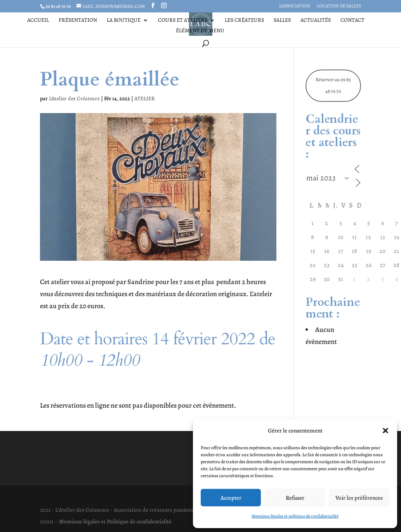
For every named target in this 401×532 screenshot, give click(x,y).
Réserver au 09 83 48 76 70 (333, 85)
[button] (385, 431)
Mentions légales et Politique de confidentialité (115, 522)
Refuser (295, 498)
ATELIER (145, 99)
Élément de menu (200, 31)
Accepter (231, 498)
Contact (352, 21)
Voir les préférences (359, 498)
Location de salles (339, 6)
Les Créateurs (244, 21)
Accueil (38, 21)
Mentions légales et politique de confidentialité (295, 516)
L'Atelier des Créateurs (74, 99)
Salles (282, 21)
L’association (295, 6)
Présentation (78, 21)
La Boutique (124, 21)
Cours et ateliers (183, 21)
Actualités (316, 21)
